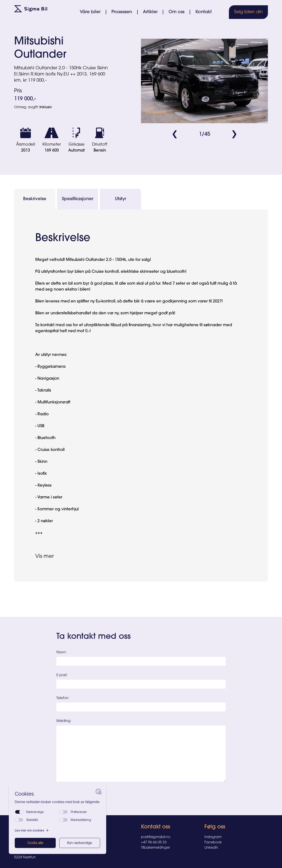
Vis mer (45, 557)
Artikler (150, 12)
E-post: (62, 675)
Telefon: (63, 698)
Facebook (213, 842)
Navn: (61, 652)
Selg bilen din (248, 12)
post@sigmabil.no (156, 837)
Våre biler (90, 12)
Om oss (176, 12)
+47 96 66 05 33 (154, 842)
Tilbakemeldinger (155, 848)
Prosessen (122, 12)
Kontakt (204, 12)
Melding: (64, 721)
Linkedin (211, 848)
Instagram (213, 837)
